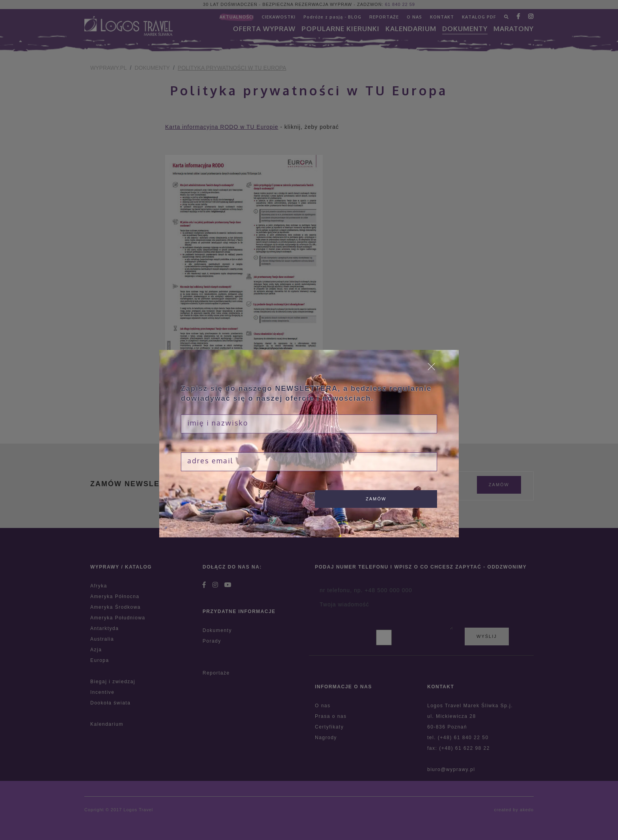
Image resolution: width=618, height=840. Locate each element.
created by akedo (514, 810)
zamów (376, 499)
